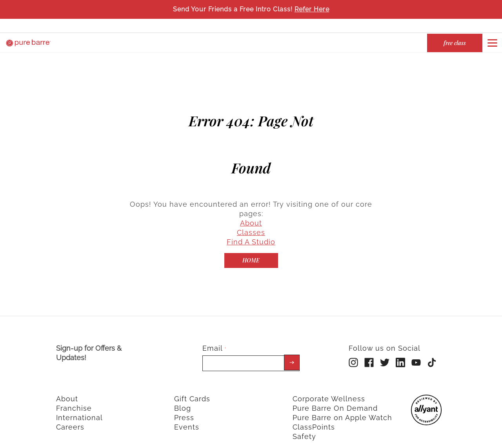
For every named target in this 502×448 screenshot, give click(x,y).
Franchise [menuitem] (74, 399)
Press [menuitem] (184, 409)
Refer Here (312, 9)
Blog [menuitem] (183, 399)
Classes (251, 223)
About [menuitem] (67, 390)
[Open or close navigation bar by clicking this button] (492, 43)
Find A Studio (251, 233)
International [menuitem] (79, 409)
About (251, 214)
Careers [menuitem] (70, 418)
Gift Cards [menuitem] (192, 390)
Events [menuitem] (187, 418)
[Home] (251, 251)
